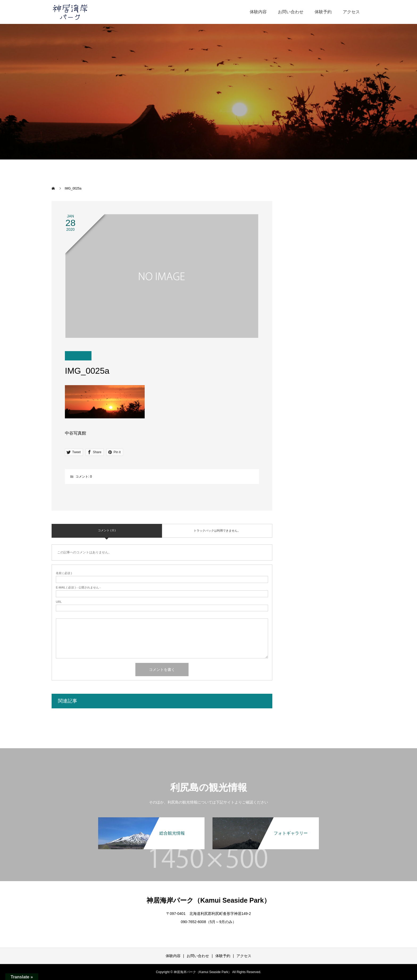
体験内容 (258, 12)
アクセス (351, 12)
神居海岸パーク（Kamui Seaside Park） (208, 900)
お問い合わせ (291, 12)
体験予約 (323, 12)
